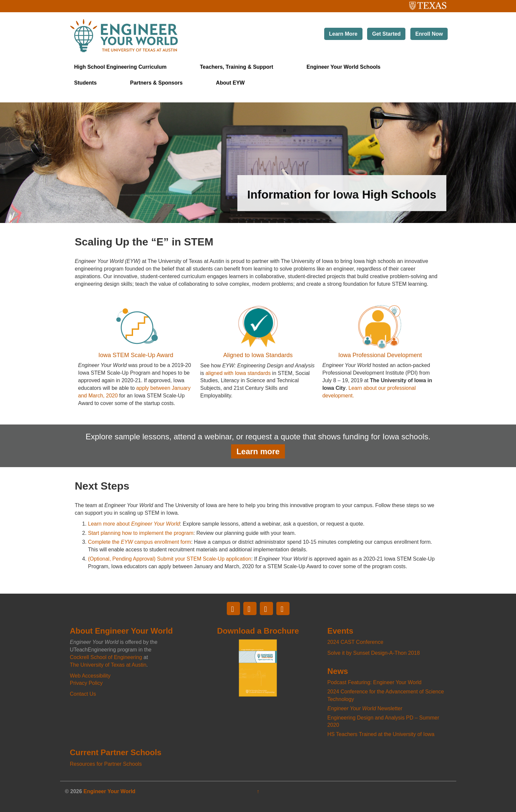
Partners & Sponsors (156, 83)
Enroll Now (429, 34)
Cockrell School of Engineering (106, 657)
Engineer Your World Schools (343, 67)
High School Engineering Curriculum (120, 67)
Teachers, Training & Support (237, 67)
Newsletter (365, 708)
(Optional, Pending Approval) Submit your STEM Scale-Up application (170, 559)
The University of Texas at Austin (415, 4)
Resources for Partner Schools (106, 764)
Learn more (258, 451)
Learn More (343, 34)
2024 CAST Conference (355, 642)
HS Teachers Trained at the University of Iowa (381, 734)
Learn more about (134, 524)
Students (86, 83)
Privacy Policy (86, 683)
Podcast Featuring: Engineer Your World (374, 682)
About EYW (230, 83)
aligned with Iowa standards (238, 373)
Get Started (386, 34)
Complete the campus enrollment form (140, 542)
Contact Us (83, 694)
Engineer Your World (109, 791)
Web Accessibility (90, 676)
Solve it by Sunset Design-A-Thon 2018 (373, 653)
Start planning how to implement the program (141, 533)
